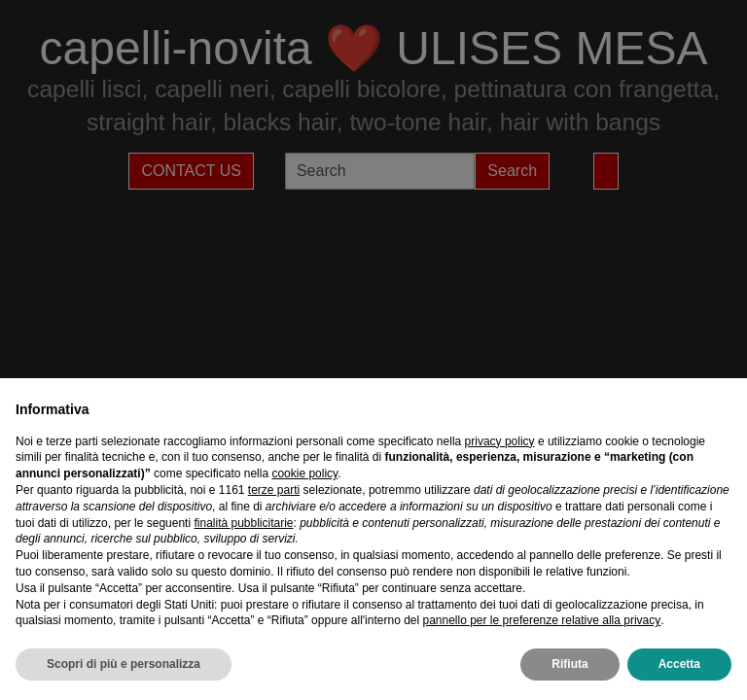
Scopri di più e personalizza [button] (124, 664)
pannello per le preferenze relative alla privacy (541, 620)
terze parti (274, 490)
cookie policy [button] (304, 473)
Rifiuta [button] (569, 664)
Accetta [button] (679, 664)
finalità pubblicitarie (243, 523)
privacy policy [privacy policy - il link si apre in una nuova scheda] (500, 441)
